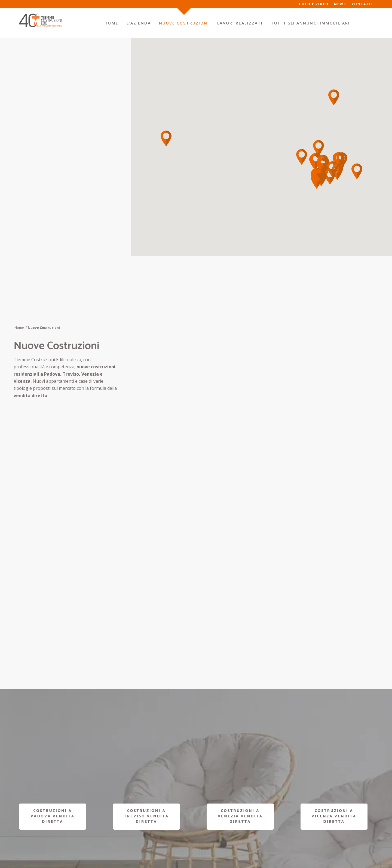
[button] (357, 171)
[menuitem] (111, 23)
